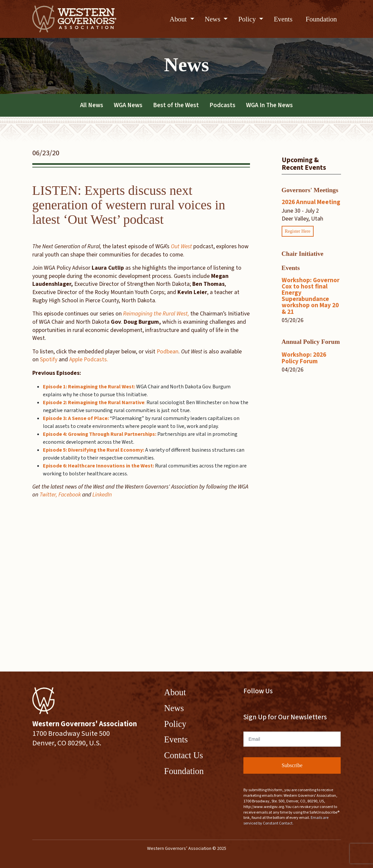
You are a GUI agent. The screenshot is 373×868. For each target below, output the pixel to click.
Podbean (168, 352)
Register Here (298, 231)
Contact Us (184, 755)
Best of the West (176, 105)
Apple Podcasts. (89, 359)
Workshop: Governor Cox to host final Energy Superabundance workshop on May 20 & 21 (311, 296)
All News (92, 105)
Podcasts (222, 105)
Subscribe (292, 765)
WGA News (128, 105)
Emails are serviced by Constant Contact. (286, 821)
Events (283, 19)
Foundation (321, 19)
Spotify (49, 359)
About (179, 19)
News (214, 19)
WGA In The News (269, 105)
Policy (248, 19)
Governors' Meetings (310, 190)
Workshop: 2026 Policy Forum (304, 358)
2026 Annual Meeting (311, 202)
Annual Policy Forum (311, 342)
